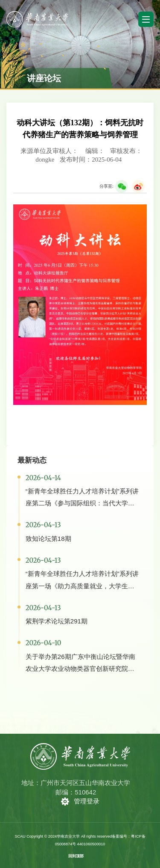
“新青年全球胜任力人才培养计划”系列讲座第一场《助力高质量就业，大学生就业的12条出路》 (82, 586)
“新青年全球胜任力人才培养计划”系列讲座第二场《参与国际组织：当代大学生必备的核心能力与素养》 (82, 503)
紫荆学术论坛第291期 (57, 621)
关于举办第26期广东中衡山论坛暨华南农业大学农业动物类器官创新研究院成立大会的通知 (80, 669)
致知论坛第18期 (48, 539)
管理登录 (87, 801)
